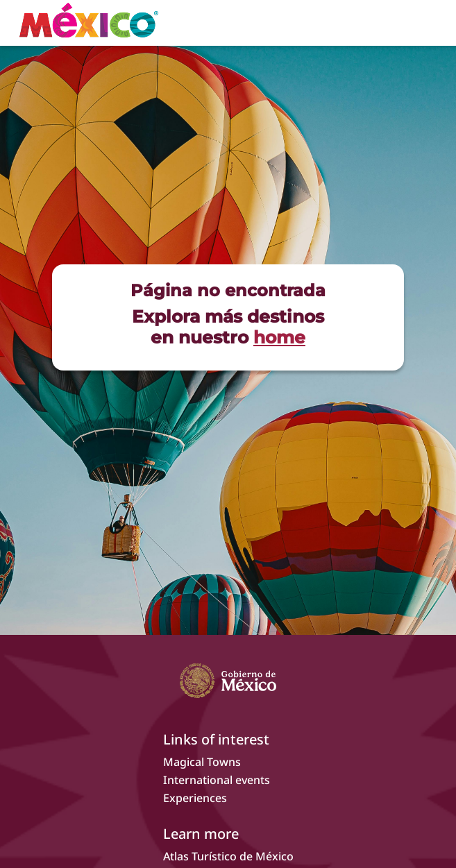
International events (217, 780)
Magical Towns (202, 762)
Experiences (195, 798)
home (279, 337)
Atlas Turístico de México (228, 856)
